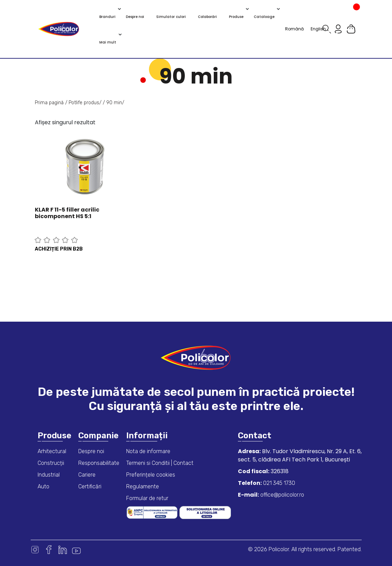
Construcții (51, 463)
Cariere (87, 475)
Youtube (76, 550)
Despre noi (91, 451)
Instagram (35, 550)
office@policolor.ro (282, 495)
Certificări (90, 486)
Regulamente (143, 486)
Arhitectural (52, 451)
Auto (43, 486)
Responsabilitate (99, 463)
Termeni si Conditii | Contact (160, 463)
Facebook (49, 550)
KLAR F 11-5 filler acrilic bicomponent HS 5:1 (67, 213)
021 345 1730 (278, 483)
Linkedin (63, 550)
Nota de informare (148, 451)
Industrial (49, 475)
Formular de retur (147, 498)
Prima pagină (49, 103)
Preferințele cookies (151, 475)
